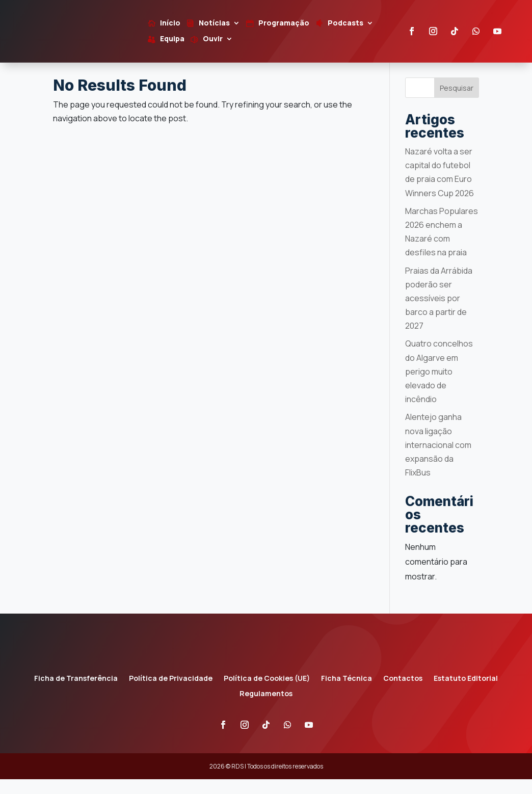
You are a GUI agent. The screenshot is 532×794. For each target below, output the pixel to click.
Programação (284, 23)
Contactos (403, 694)
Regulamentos (266, 709)
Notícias (214, 23)
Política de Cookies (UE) (267, 694)
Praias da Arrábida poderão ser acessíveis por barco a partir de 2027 (439, 313)
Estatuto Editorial (466, 694)
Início (170, 23)
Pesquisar (457, 102)
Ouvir (213, 39)
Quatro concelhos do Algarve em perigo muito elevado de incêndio (439, 386)
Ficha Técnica (347, 694)
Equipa (172, 39)
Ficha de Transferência (76, 694)
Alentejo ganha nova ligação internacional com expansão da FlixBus (438, 459)
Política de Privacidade (171, 694)
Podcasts (345, 23)
